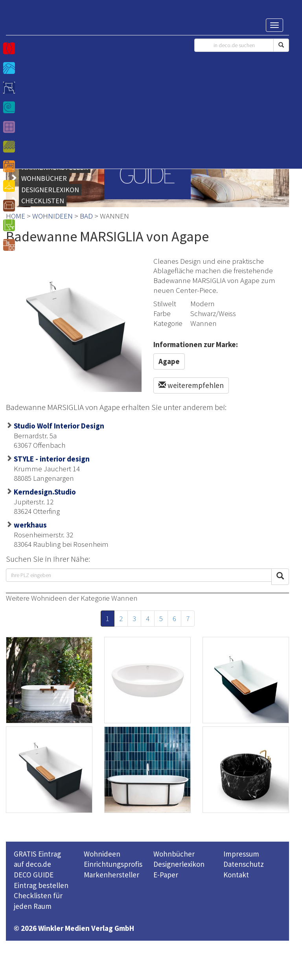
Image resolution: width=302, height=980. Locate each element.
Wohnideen (102, 854)
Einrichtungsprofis (113, 864)
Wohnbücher (174, 854)
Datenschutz (244, 864)
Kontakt (236, 875)
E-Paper (166, 875)
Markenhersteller (111, 875)
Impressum (241, 854)
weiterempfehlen (191, 385)
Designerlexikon (179, 864)
